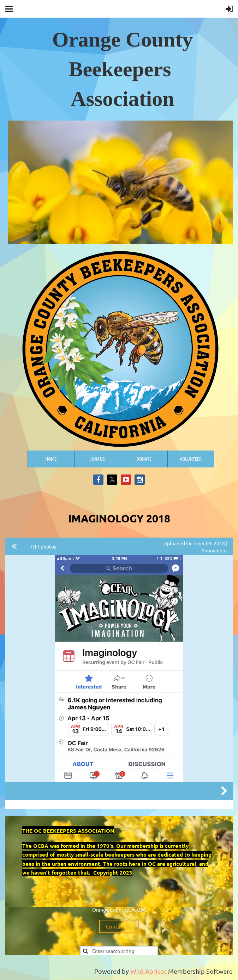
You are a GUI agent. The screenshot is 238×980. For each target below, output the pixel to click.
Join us (97, 459)
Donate (144, 459)
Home (51, 459)
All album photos (14, 546)
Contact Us (119, 926)
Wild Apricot (148, 971)
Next (224, 791)
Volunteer (191, 459)
